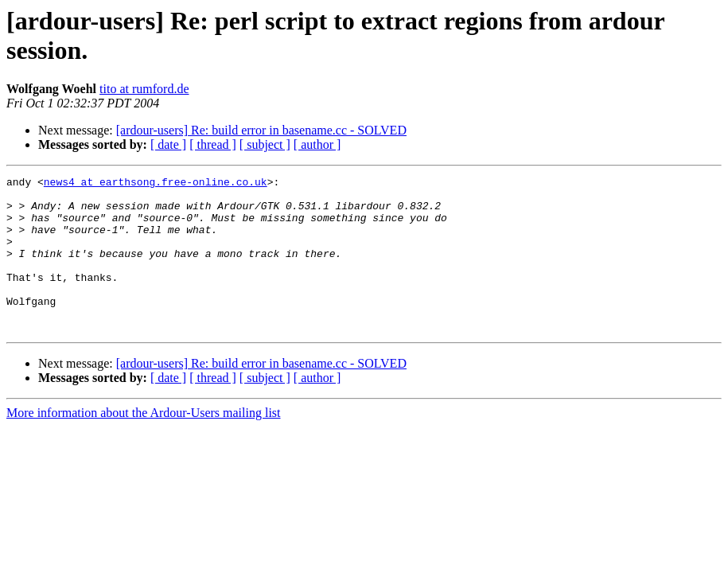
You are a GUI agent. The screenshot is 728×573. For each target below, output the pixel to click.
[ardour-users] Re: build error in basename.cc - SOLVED (261, 130)
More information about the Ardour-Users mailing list (144, 444)
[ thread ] (213, 144)
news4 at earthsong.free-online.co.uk (156, 184)
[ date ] (168, 144)
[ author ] (317, 144)
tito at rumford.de (144, 89)
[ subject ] (265, 144)
